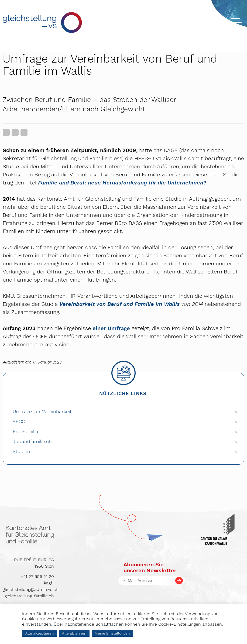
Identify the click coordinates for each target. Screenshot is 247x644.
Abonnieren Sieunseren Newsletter (150, 567)
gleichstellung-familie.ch (29, 596)
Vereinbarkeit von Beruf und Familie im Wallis (119, 304)
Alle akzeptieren (40, 633)
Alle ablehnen (74, 633)
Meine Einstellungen (112, 633)
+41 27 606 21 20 (37, 576)
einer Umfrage (111, 328)
